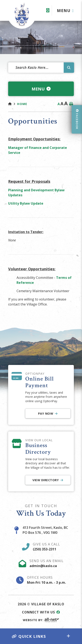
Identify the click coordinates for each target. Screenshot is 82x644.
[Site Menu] (41, 89)
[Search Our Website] (41, 68)
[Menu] (65, 11)
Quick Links (29, 636)
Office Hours (46, 580)
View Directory (46, 480)
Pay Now (46, 413)
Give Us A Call (46, 547)
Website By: (41, 620)
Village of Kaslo (22, 14)
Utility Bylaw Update (26, 203)
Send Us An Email (47, 563)
